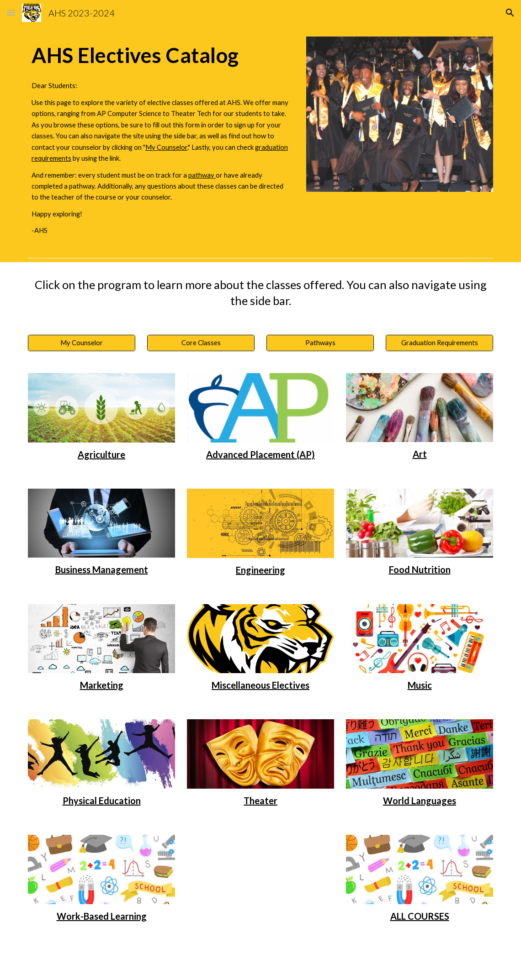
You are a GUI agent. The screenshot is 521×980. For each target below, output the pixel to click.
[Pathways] (320, 343)
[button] (11, 13)
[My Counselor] (82, 343)
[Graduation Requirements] (439, 343)
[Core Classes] (201, 343)
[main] (161, 55)
